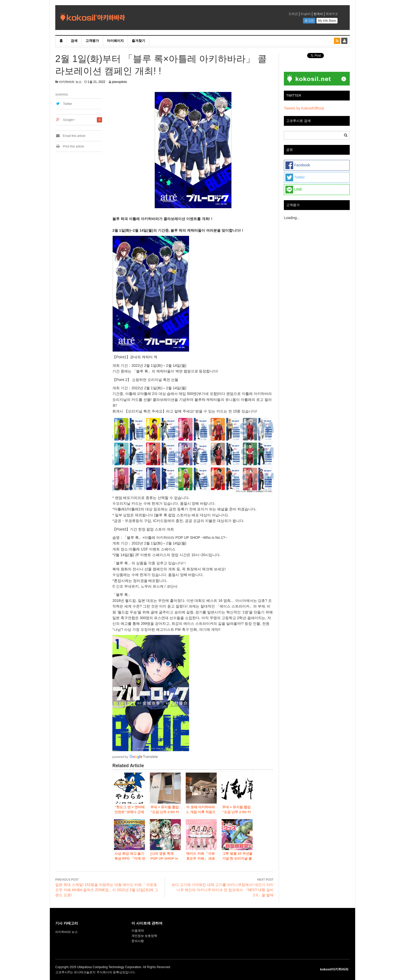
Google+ (69, 120)
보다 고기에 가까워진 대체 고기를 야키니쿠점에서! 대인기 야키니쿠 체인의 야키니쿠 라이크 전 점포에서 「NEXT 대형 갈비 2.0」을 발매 (223, 890)
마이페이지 (115, 41)
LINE (294, 190)
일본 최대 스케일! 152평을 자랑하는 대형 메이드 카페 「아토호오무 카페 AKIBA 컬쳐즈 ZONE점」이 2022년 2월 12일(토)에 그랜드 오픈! (107, 890)
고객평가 (92, 41)
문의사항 (138, 941)
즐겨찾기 (138, 41)
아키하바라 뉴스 (70, 82)
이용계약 (138, 931)
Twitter (68, 104)
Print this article (70, 146)
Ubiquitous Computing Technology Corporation (109, 967)
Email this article (70, 136)
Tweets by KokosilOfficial (304, 108)
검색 (74, 41)
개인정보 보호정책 (144, 936)
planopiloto (119, 82)
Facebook (298, 165)
